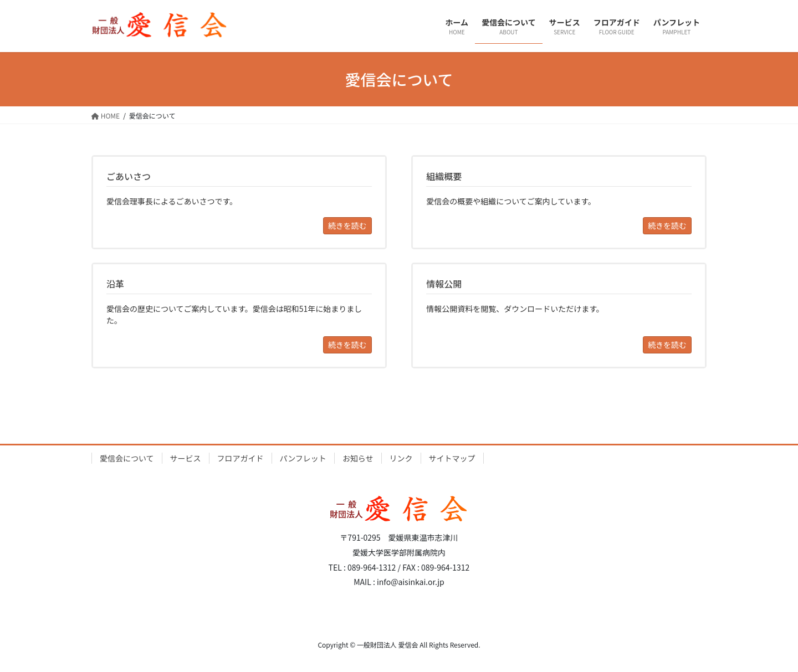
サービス (186, 458)
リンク (401, 458)
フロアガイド (241, 458)
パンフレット (303, 458)
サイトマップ (452, 458)
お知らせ (358, 458)
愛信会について (127, 458)
